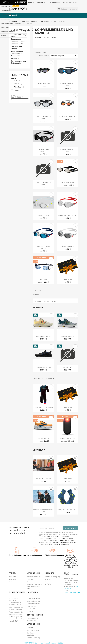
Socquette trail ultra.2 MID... (68, 510)
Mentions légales (33, 630)
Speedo (18, 84)
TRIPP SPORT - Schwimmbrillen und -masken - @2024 (44, 643)
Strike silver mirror (68, 182)
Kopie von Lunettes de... (68, 116)
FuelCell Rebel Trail (68, 336)
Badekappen (16, 39)
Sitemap (30, 579)
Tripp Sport (19, 87)
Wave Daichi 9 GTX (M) (43, 367)
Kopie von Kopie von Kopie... (68, 215)
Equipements (32, 606)
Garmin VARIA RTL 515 (68, 438)
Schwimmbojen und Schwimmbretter (19, 43)
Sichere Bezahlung (33, 638)
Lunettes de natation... (43, 83)
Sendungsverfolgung (52, 577)
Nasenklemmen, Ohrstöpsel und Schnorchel (17, 54)
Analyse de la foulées (43, 479)
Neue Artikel (13, 579)
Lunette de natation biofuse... (43, 150)
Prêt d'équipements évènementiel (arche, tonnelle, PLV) (16, 619)
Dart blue (43, 279)
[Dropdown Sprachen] (41, 3)
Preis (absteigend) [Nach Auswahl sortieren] (64, 56)
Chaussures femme (34, 598)
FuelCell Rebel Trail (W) (43, 336)
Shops (29, 582)
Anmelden (49, 579)
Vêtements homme (33, 601)
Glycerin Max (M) (43, 438)
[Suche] (68, 9)
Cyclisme (30, 611)
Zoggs (18, 90)
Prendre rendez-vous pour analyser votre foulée (34, 587)
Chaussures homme (34, 596)
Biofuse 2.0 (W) (43, 215)
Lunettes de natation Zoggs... (68, 84)
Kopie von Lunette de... (68, 246)
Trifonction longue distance (43, 407)
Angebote (12, 577)
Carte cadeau (68, 279)
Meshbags (15, 58)
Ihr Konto (50, 573)
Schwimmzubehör (23, 30)
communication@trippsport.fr (74, 592)
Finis (17, 81)
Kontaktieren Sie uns (34, 577)
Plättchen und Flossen (16, 48)
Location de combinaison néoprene (13, 598)
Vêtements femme (33, 604)
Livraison (30, 628)
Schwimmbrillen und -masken (19, 35)
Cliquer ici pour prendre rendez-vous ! (21, 4)
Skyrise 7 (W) (68, 367)
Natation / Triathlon (34, 609)
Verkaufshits (13, 582)
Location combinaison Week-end (43, 511)
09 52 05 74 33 (71, 587)
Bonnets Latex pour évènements (19, 62)
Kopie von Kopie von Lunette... (43, 247)
